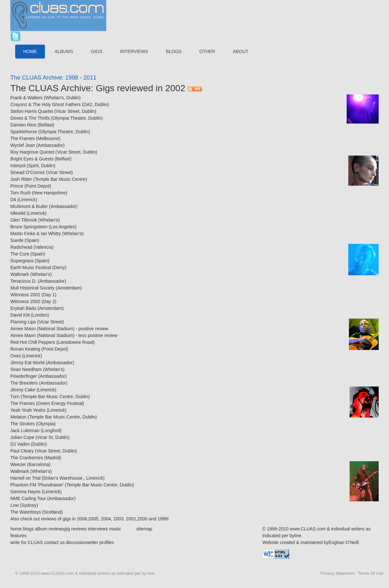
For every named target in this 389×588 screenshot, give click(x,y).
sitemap (144, 529)
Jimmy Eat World (27, 363)
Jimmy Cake (23, 390)
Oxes (16, 356)
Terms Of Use (371, 573)
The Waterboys (26, 512)
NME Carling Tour (28, 498)
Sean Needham (26, 369)
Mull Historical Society (32, 288)
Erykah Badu (23, 308)
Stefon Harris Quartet (32, 111)
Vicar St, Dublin (53, 437)
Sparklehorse (24, 132)
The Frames (22, 138)
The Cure (20, 254)
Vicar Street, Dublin (75, 111)
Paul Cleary (22, 451)
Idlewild (18, 213)
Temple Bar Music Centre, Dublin (55, 397)
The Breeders (24, 383)
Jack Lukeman (25, 430)
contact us (54, 542)
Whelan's (49, 220)
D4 (13, 200)
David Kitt (20, 315)
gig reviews (75, 529)
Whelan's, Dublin (62, 98)
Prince (17, 186)
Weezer (18, 464)
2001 (131, 519)
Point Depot (38, 186)
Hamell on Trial (25, 478)
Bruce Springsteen (29, 227)
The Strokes (22, 424)
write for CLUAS (26, 542)
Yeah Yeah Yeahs (28, 410)
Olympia (46, 424)
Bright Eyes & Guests (32, 159)
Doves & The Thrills (30, 118)
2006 (82, 519)
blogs (28, 529)
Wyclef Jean (23, 145)
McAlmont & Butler (29, 206)
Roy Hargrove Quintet (32, 152)
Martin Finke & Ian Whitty (36, 234)
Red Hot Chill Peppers (33, 342)
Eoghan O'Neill (344, 542)
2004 (105, 519)
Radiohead (21, 247)
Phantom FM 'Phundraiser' (37, 485)
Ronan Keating (25, 349)
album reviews (49, 529)
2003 (118, 519)
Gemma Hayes (25, 492)
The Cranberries (27, 458)
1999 (162, 519)
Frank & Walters (26, 98)
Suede (17, 240)
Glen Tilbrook (24, 220)
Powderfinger (24, 376)
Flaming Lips (23, 322)
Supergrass (22, 261)
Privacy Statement (338, 573)
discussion (76, 542)
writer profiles (100, 542)
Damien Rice (23, 125)
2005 (93, 519)
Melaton (18, 417)
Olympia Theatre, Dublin (77, 118)
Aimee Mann (23, 329)
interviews (98, 529)
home (16, 529)
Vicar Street (60, 172)
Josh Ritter (21, 179)
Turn (15, 397)
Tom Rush (21, 193)
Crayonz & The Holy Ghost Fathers (46, 104)
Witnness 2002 (25, 295)
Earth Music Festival (31, 267)
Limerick (27, 200)
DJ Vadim (20, 444)
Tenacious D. (23, 281)
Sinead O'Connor (28, 172)
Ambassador (51, 145)
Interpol (18, 166)
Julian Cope (22, 437)
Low (15, 505)
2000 (142, 519)
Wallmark (20, 274)
